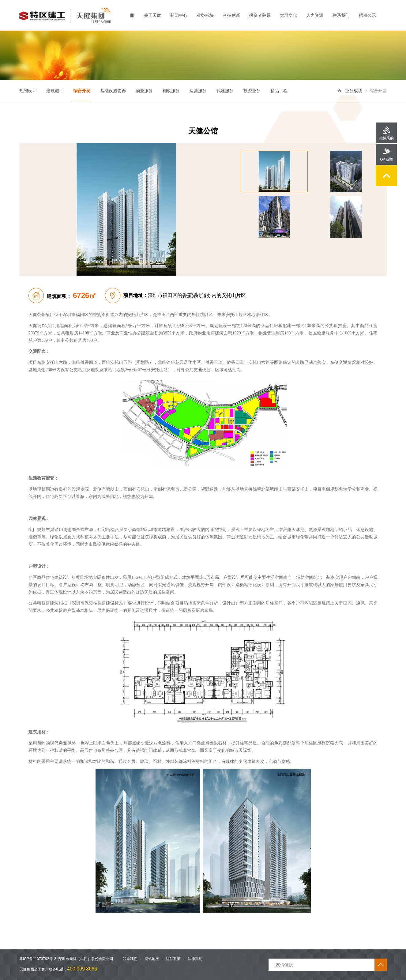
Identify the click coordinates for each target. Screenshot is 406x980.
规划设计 (28, 91)
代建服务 (225, 91)
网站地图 (152, 959)
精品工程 (279, 91)
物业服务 (144, 91)
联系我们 (341, 15)
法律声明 (195, 959)
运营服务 (198, 91)
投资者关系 (260, 15)
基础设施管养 (113, 91)
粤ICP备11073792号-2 (38, 959)
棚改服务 (171, 91)
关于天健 (152, 15)
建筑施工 (55, 91)
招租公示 (367, 15)
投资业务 (252, 91)
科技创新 (231, 15)
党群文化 (288, 15)
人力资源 (315, 15)
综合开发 (82, 91)
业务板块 (205, 15)
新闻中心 (179, 15)
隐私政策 (173, 959)
